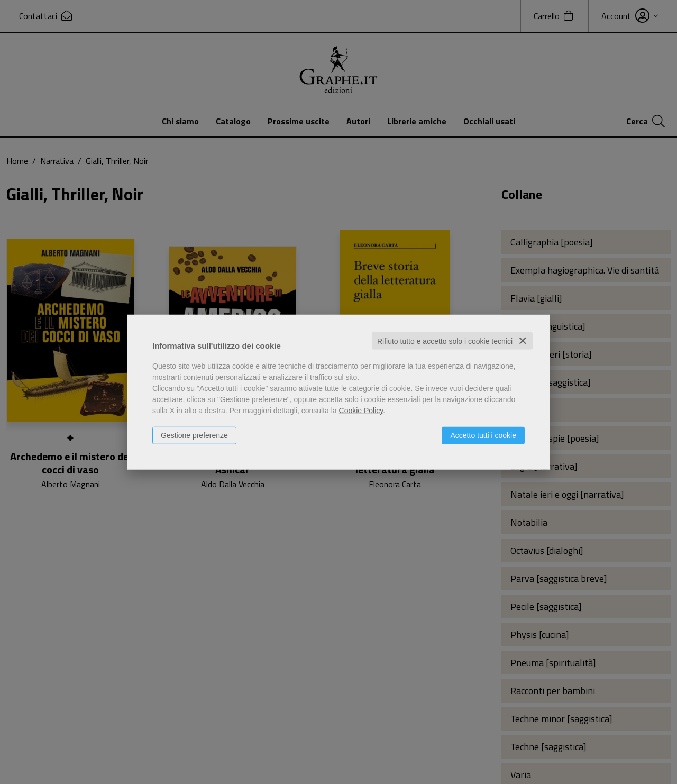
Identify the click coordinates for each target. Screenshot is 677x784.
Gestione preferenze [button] (194, 435)
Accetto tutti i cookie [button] (483, 435)
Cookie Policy (361, 410)
